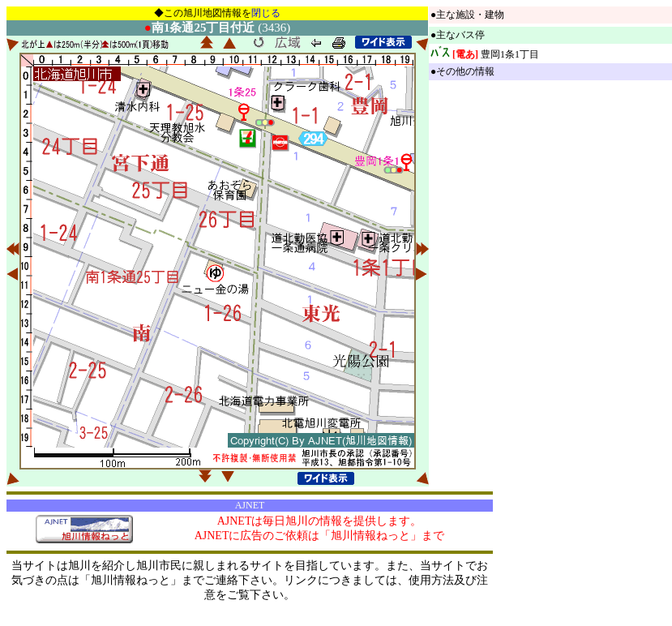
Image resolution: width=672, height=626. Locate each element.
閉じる (266, 13)
